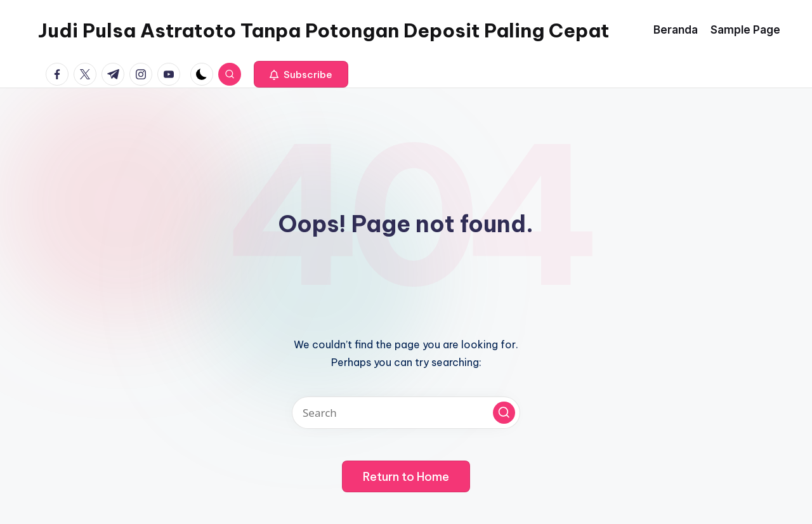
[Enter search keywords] (406, 413)
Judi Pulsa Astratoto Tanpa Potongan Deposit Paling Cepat (324, 30)
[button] (301, 74)
